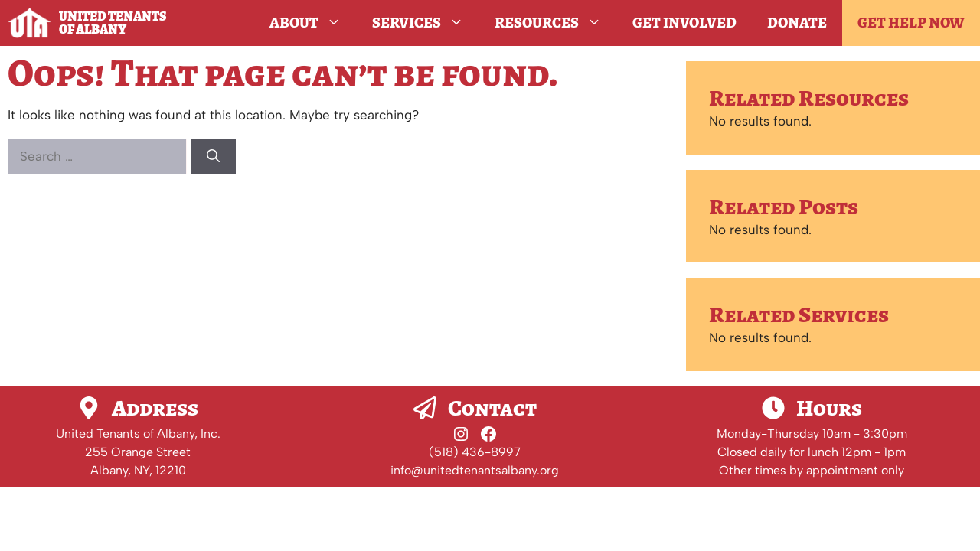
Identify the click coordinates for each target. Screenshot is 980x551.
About (313, 23)
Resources (556, 23)
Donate (797, 23)
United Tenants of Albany (113, 23)
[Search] (213, 157)
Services (426, 23)
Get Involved (684, 23)
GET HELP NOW (911, 23)
